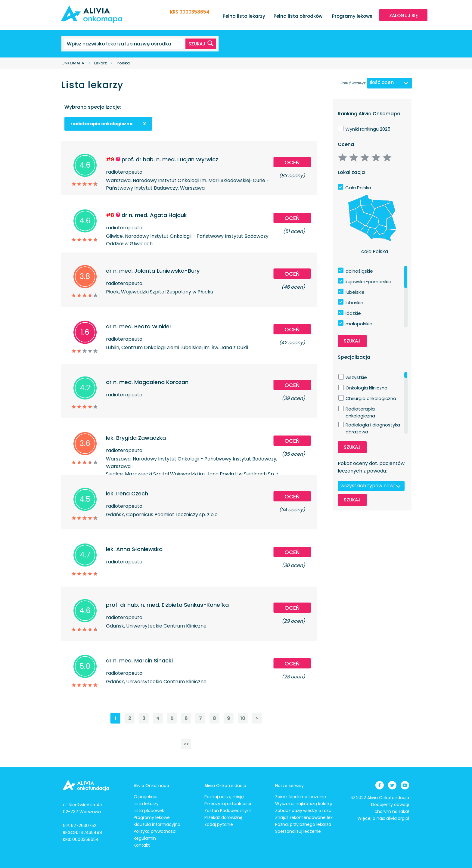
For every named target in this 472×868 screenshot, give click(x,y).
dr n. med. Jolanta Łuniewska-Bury (153, 271)
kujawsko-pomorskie (368, 282)
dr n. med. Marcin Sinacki (139, 660)
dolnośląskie (359, 271)
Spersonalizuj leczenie (298, 831)
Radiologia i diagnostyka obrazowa (373, 425)
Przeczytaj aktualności (228, 804)
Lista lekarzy (146, 804)
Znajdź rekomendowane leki (304, 817)
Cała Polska (358, 188)
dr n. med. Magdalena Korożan (147, 382)
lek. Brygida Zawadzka (136, 438)
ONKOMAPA (73, 63)
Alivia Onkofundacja (225, 786)
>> (186, 744)
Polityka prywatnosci (155, 831)
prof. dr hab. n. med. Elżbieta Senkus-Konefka (167, 605)
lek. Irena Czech (127, 493)
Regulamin (145, 838)
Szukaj (352, 341)
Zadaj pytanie (219, 824)
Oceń (292, 162)
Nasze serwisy (289, 786)
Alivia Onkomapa (151, 786)
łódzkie (353, 313)
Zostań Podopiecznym (228, 811)
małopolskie (359, 324)
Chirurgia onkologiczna (371, 398)
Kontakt (142, 845)
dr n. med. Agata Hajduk (154, 215)
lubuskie (354, 303)
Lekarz (101, 63)
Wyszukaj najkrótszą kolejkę (304, 804)
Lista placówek (149, 811)
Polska (123, 63)
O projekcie (146, 797)
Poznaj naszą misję (224, 797)
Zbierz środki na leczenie (301, 797)
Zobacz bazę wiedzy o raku (303, 811)
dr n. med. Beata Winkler (139, 326)
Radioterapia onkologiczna (360, 409)
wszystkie (356, 377)
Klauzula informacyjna (157, 824)
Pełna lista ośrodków (298, 16)
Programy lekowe (352, 16)
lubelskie (355, 292)
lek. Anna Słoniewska (134, 549)
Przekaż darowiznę (224, 817)
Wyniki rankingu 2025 (368, 129)
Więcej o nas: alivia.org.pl (383, 818)
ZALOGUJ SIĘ (404, 15)
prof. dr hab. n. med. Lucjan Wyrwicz (170, 159)
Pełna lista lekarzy (244, 16)
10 (243, 718)
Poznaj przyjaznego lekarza (303, 824)
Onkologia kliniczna (366, 388)
